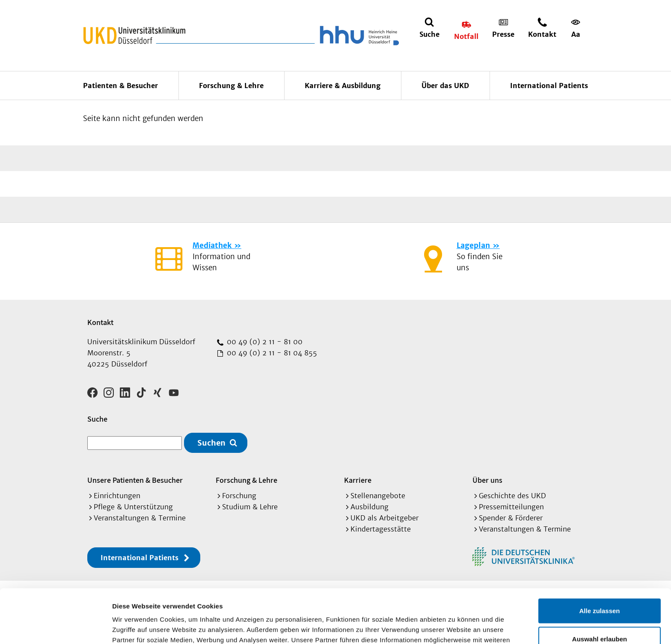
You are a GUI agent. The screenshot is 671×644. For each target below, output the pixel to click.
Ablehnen (600, 616)
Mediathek (212, 245)
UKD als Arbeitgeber (384, 518)
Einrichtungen (117, 496)
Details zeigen (455, 627)
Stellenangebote (378, 496)
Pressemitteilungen (511, 507)
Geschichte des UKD (512, 496)
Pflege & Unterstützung (133, 507)
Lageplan (473, 245)
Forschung (239, 496)
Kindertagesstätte (381, 529)
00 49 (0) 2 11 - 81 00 (264, 342)
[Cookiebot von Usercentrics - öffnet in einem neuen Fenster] (55, 627)
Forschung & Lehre (231, 86)
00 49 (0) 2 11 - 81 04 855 (271, 353)
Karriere (358, 480)
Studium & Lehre (250, 507)
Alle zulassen (599, 560)
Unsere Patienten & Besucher (135, 480)
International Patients (549, 86)
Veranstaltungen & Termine (140, 518)
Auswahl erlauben (600, 588)
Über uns (487, 480)
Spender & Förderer (511, 518)
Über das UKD (445, 86)
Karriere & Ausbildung (343, 86)
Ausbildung (370, 507)
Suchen (211, 443)
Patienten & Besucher (120, 86)
